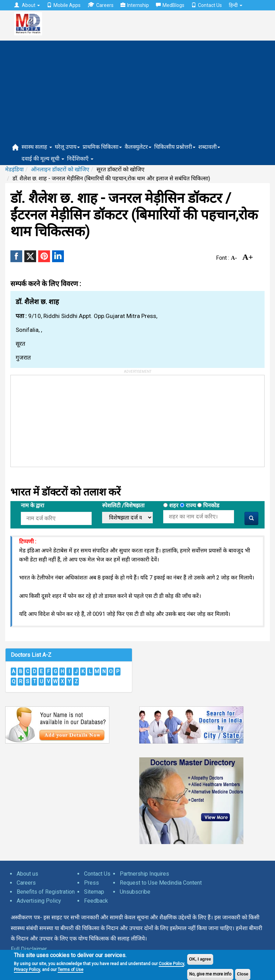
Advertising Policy (39, 901)
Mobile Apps (64, 5)
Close (243, 974)
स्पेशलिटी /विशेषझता (123, 505)
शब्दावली (209, 147)
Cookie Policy (171, 964)
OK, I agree (200, 959)
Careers (101, 5)
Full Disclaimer (29, 949)
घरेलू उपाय (67, 147)
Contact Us (207, 5)
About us (27, 874)
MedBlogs (170, 5)
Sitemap (94, 892)
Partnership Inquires (144, 874)
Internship (135, 5)
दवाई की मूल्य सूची (43, 159)
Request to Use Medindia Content (161, 883)
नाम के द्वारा (32, 505)
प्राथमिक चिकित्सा (102, 147)
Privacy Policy (27, 970)
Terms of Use (70, 970)
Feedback (96, 901)
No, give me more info (210, 974)
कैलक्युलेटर (138, 147)
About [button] (27, 5)
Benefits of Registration (46, 892)
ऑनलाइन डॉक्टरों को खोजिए (60, 169)
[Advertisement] (137, 89)
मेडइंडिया (14, 169)
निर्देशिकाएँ (80, 159)
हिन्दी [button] (236, 5)
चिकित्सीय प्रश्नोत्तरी (175, 147)
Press (91, 883)
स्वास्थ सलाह (37, 147)
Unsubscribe (135, 892)
